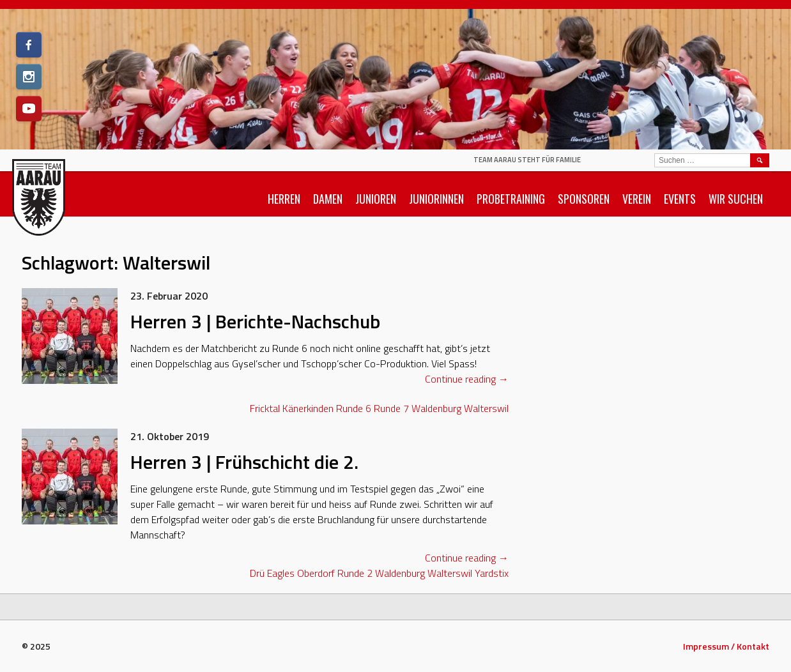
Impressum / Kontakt (726, 646)
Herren (284, 199)
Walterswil (486, 408)
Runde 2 (355, 573)
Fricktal (265, 408)
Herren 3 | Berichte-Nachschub (255, 321)
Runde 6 (354, 408)
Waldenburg (436, 408)
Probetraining (511, 199)
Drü (257, 573)
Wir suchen (736, 199)
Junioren (376, 199)
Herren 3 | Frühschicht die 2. (244, 462)
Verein (637, 199)
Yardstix (492, 573)
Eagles (281, 573)
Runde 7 (391, 408)
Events (680, 199)
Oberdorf (316, 573)
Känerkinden (308, 408)
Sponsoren (584, 199)
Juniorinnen (436, 199)
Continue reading (467, 379)
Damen (328, 199)
